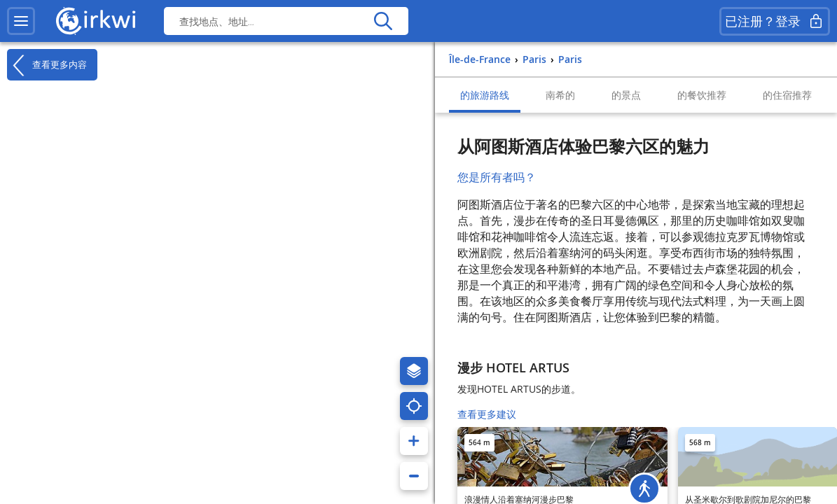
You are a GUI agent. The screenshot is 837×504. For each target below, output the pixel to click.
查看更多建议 (487, 414)
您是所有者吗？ (497, 177)
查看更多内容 (47, 65)
